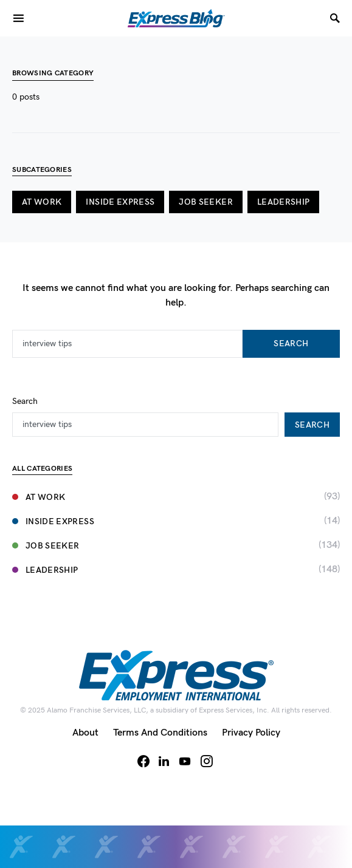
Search (291, 343)
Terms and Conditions (160, 733)
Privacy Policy (251, 733)
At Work (42, 202)
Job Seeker (206, 202)
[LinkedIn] (164, 761)
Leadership (284, 202)
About (85, 733)
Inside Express (120, 202)
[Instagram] (207, 761)
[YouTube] (185, 761)
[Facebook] (143, 761)
